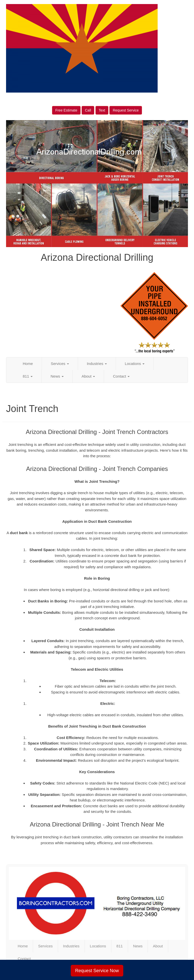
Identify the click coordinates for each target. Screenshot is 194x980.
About (88, 376)
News (57, 376)
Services (60, 364)
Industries (97, 364)
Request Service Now (97, 971)
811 (28, 376)
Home (28, 364)
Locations (135, 364)
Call (88, 110)
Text (102, 110)
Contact (121, 376)
